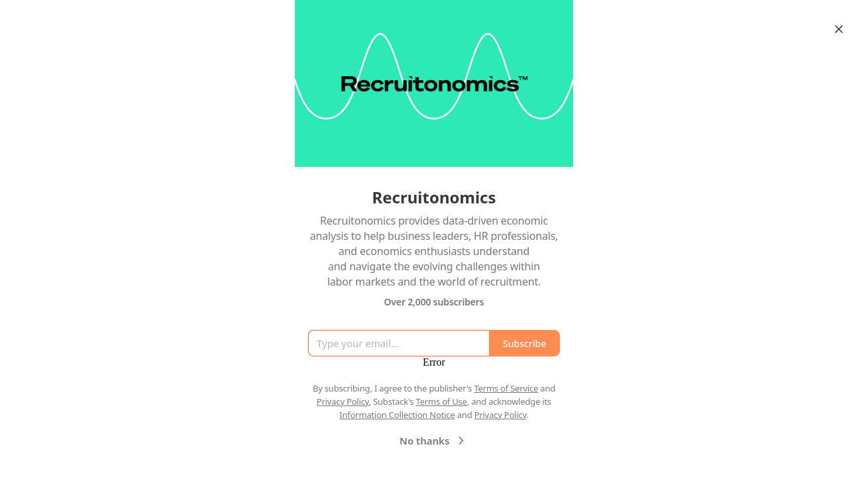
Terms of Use (442, 401)
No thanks (434, 441)
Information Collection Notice (397, 415)
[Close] (839, 29)
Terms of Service (506, 388)
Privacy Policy (343, 401)
